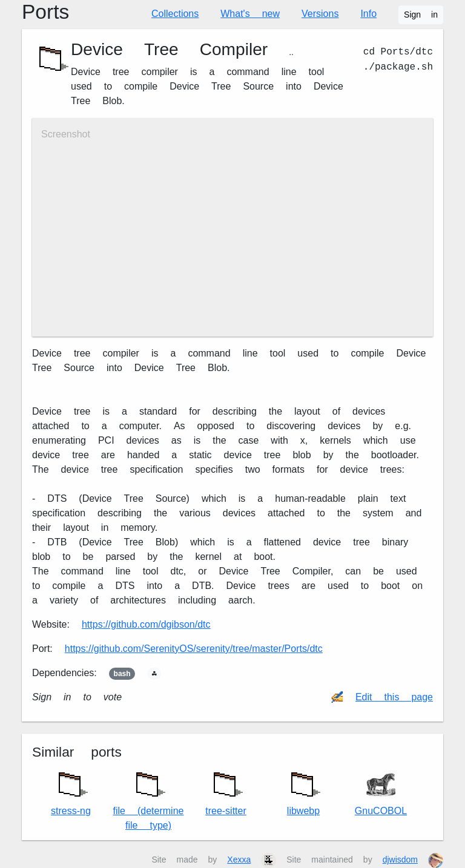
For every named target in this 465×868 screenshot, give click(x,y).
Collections (175, 14)
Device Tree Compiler (169, 49)
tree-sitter (226, 791)
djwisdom (400, 860)
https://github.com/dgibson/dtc (146, 624)
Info (368, 14)
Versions (320, 14)
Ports (45, 12)
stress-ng (71, 791)
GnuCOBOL (381, 793)
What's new (250, 14)
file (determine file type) (149, 798)
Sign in (421, 15)
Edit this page (394, 697)
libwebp (303, 791)
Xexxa (239, 860)
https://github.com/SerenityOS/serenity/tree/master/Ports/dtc (194, 649)
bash (122, 674)
